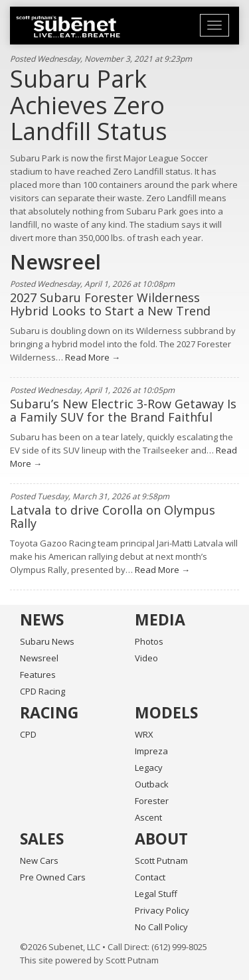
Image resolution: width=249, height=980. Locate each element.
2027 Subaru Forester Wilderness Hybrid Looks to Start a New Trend (110, 304)
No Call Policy (161, 927)
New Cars (39, 860)
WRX (144, 734)
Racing (49, 712)
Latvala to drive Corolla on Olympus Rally (113, 517)
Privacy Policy (162, 910)
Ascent (148, 817)
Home (68, 27)
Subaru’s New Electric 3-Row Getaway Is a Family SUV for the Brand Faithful (123, 410)
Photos (149, 641)
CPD (28, 734)
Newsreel (39, 658)
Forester (152, 801)
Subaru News (47, 641)
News (42, 619)
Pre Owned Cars (53, 877)
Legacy (149, 768)
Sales (42, 839)
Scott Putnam (161, 860)
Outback (152, 784)
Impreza (151, 751)
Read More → (92, 357)
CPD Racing (42, 691)
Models (166, 712)
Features (38, 675)
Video (146, 658)
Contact (150, 877)
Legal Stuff (156, 894)
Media (160, 619)
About (161, 839)
